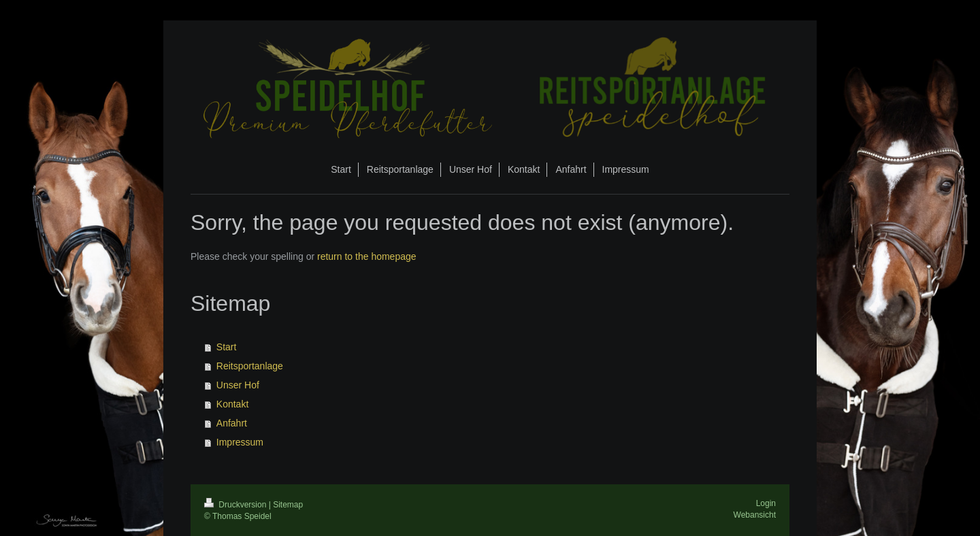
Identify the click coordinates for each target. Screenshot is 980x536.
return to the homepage (367, 256)
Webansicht (755, 515)
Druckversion (236, 505)
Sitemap (288, 505)
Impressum (240, 442)
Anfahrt (232, 423)
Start (227, 347)
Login (766, 503)
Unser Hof (238, 385)
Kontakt (232, 404)
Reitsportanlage (250, 366)
